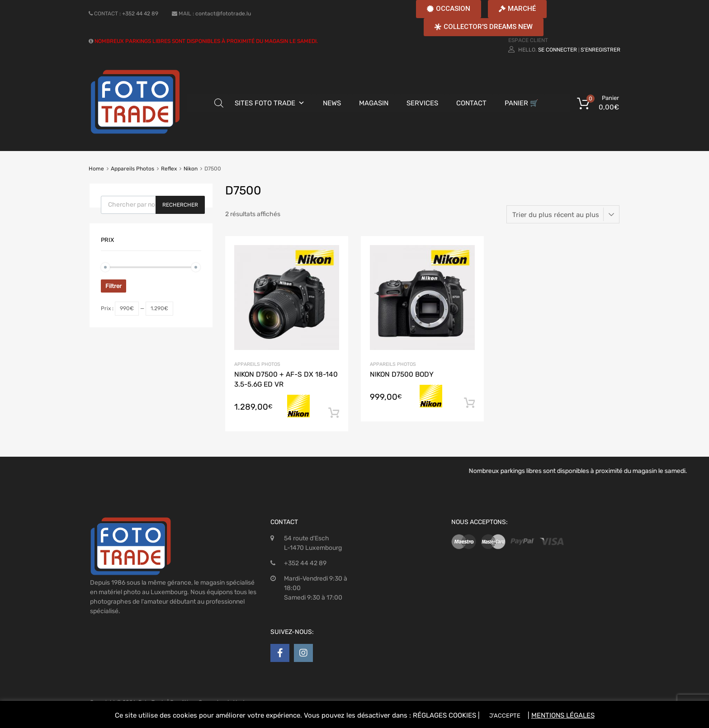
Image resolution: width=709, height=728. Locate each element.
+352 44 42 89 (140, 14)
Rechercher (180, 205)
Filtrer (113, 286)
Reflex (169, 169)
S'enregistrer (600, 50)
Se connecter (558, 50)
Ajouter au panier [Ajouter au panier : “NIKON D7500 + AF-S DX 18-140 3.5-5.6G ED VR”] (334, 413)
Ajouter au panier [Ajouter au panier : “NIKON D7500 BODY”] (469, 403)
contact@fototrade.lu (223, 14)
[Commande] (563, 214)
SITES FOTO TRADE (265, 103)
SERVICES (422, 103)
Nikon (191, 169)
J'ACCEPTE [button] (505, 716)
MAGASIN (374, 103)
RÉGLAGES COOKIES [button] (444, 715)
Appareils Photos (132, 169)
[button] (449, 9)
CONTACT (471, 103)
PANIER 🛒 (522, 103)
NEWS (332, 103)
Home (96, 169)
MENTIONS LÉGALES (563, 715)
